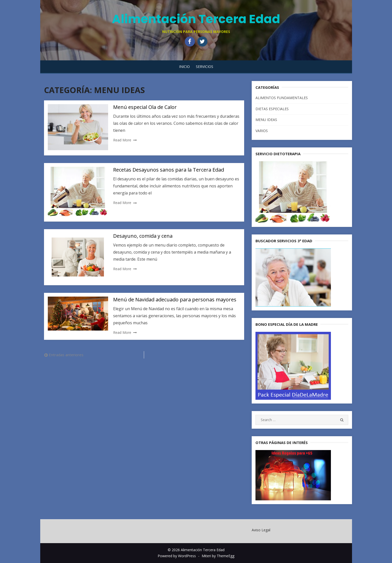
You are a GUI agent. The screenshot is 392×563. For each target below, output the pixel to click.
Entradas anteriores (66, 355)
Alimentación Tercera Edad (196, 19)
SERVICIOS (205, 67)
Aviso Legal (261, 530)
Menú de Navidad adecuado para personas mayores (175, 299)
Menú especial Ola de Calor (145, 107)
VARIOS (262, 131)
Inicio (184, 67)
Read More (122, 140)
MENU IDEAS (266, 120)
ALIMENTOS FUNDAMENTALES (282, 98)
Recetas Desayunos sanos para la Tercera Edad (169, 170)
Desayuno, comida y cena (143, 236)
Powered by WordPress (177, 556)
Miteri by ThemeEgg (218, 556)
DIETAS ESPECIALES (272, 109)
